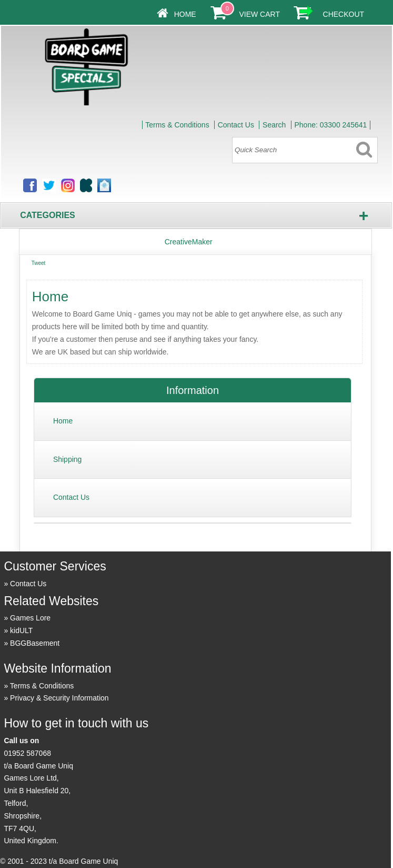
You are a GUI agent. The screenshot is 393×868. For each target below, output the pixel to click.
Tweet (39, 263)
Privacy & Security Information (59, 698)
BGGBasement (35, 643)
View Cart (259, 14)
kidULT (21, 630)
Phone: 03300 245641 (330, 125)
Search (274, 125)
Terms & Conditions (177, 125)
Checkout (344, 14)
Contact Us (236, 125)
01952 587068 (27, 753)
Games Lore (30, 618)
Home (185, 14)
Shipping (68, 459)
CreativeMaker (189, 242)
